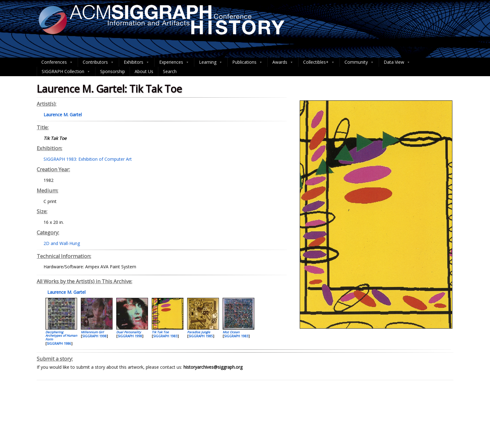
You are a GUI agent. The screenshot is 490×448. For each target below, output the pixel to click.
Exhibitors (137, 62)
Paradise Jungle (199, 332)
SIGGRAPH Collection (66, 72)
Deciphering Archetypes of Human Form (61, 336)
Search (170, 71)
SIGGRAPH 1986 (59, 344)
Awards (283, 62)
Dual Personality (129, 332)
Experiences (174, 62)
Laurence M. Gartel (66, 292)
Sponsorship (113, 71)
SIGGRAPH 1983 (165, 336)
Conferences (57, 62)
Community (359, 62)
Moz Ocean (231, 332)
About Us (144, 71)
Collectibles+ (319, 62)
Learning (211, 62)
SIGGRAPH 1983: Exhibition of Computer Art (88, 159)
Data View (397, 62)
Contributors (98, 62)
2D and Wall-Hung (62, 243)
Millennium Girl (92, 332)
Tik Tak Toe (160, 332)
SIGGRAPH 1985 (201, 336)
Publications (247, 62)
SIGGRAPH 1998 (94, 336)
